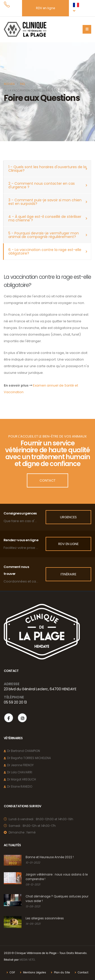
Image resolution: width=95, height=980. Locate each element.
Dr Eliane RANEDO (20, 787)
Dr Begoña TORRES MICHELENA (29, 758)
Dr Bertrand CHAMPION (24, 751)
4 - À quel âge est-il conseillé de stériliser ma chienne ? (45, 218)
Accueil (9, 84)
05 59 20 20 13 (15, 702)
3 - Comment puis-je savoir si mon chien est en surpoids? (45, 202)
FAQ (22, 84)
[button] (78, 8)
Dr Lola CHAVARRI (20, 772)
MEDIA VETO (27, 960)
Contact (48, 480)
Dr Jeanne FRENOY (20, 765)
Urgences (68, 517)
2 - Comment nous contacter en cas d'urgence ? (42, 185)
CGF (12, 972)
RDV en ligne (45, 8)
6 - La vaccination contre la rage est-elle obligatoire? (45, 251)
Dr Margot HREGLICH (22, 779)
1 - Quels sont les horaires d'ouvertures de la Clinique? (47, 169)
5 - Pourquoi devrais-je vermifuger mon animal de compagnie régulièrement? (44, 235)
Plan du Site (62, 972)
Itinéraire (68, 574)
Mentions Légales (34, 972)
